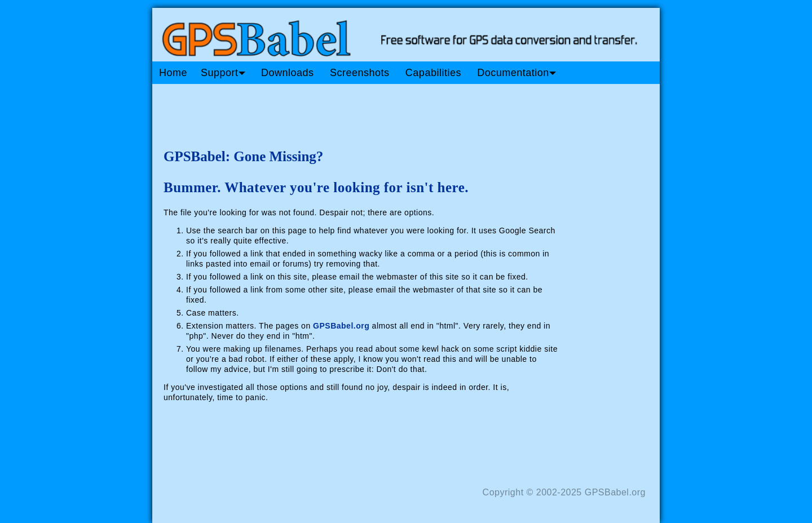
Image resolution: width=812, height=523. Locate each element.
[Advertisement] (367, 112)
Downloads (288, 73)
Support (223, 73)
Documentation (517, 73)
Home (173, 73)
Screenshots (360, 73)
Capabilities (433, 73)
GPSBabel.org (341, 326)
